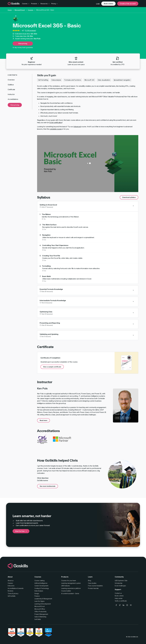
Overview (11, 80)
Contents (12, 75)
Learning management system (71, 583)
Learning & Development (43, 604)
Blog (89, 581)
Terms (10, 593)
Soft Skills (38, 619)
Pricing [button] (55, 4)
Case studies (92, 583)
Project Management (41, 614)
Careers (10, 583)
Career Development (41, 586)
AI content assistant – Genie (70, 593)
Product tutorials (93, 588)
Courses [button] (26, 4)
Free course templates (95, 586)
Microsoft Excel (20, 10)
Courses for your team (69, 581)
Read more (44, 420)
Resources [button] (45, 4)
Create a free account (128, 4)
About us (11, 581)
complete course (56, 129)
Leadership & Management (43, 599)
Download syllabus (129, 197)
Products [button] (35, 4)
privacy (16, 593)
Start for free (21, 531)
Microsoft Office (40, 609)
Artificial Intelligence (41, 583)
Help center (119, 598)
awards (21, 588)
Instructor (11, 94)
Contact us (118, 593)
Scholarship (119, 583)
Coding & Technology (42, 588)
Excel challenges (120, 586)
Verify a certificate (121, 601)
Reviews (10, 591)
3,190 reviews (31, 31)
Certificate (11, 89)
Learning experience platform (71, 588)
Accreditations (13, 99)
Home (10, 10)
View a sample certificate (52, 367)
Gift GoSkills (12, 596)
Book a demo (108, 4)
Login (98, 4)
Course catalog (39, 581)
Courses (31, 10)
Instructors (11, 586)
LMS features (66, 586)
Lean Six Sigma (39, 601)
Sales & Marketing (40, 617)
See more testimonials (48, 486)
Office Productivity (41, 612)
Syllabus (11, 85)
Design (37, 593)
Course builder (66, 591)
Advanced (77, 127)
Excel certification (56, 123)
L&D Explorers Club (121, 581)
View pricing (23, 44)
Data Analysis (39, 591)
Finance (37, 596)
